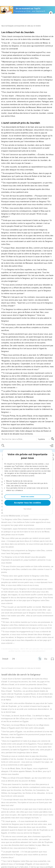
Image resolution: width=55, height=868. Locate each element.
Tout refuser (27, 67)
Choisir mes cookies (28, 54)
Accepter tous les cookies (27, 60)
